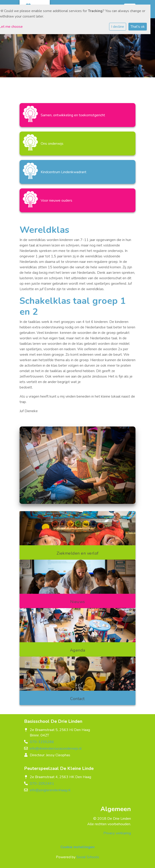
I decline (118, 27)
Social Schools (88, 857)
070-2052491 (42, 784)
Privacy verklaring (117, 833)
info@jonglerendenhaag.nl (50, 790)
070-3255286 (42, 742)
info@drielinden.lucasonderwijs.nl (56, 749)
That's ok (138, 27)
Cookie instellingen (77, 847)
